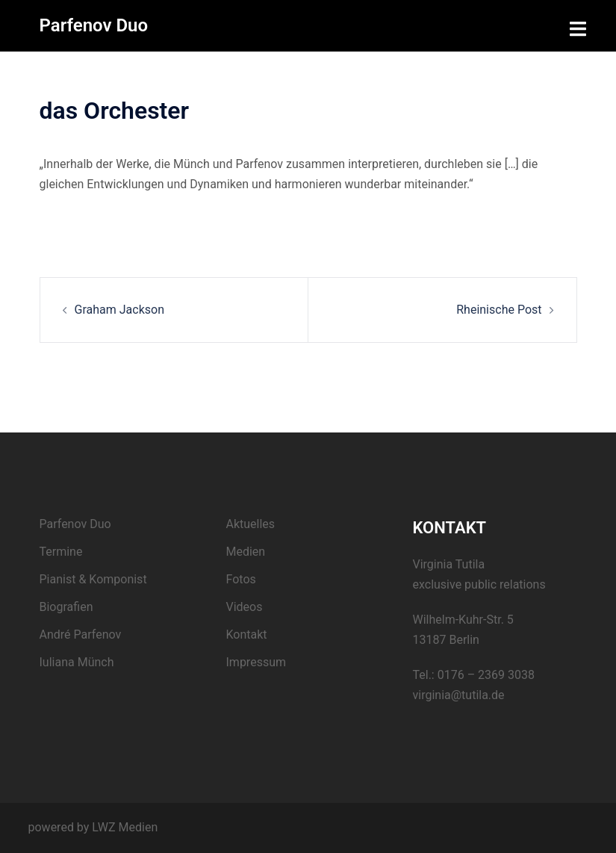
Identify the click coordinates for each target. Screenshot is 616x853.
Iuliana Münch (77, 662)
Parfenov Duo (94, 25)
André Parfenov (81, 635)
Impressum (256, 662)
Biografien (66, 607)
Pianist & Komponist (93, 579)
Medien (246, 552)
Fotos (241, 579)
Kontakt (247, 635)
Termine (61, 552)
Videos (245, 607)
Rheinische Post (499, 310)
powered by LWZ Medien (93, 827)
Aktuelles (251, 524)
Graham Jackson (119, 310)
